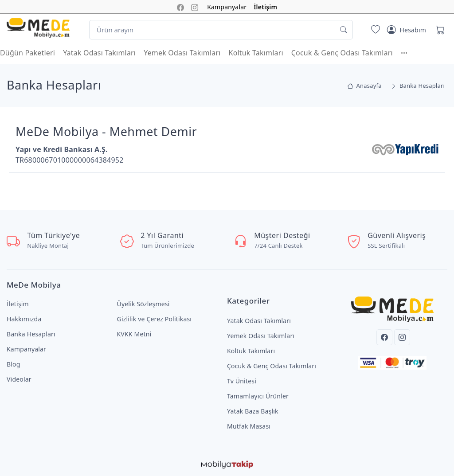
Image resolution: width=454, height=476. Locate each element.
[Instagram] (402, 337)
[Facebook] (384, 337)
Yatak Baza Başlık (253, 411)
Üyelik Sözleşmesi (143, 304)
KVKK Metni (134, 334)
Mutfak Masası (249, 426)
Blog (14, 364)
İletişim (265, 7)
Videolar (19, 379)
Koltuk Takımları (256, 53)
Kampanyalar (227, 7)
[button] (408, 53)
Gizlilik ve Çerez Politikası (155, 319)
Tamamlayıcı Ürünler (258, 396)
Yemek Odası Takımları (182, 53)
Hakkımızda (24, 319)
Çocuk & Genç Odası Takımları (342, 53)
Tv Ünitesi (242, 381)
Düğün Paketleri (27, 53)
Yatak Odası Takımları (99, 53)
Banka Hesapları (31, 334)
